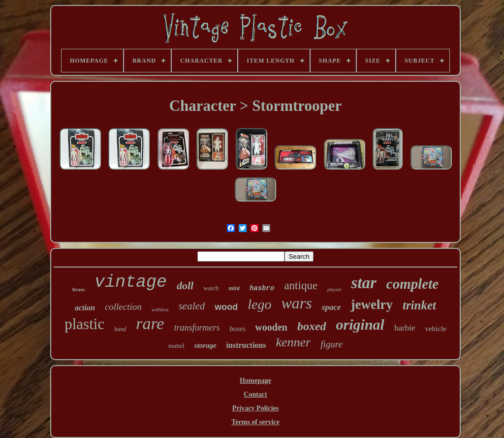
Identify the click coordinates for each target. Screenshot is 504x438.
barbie (405, 328)
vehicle (435, 329)
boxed (312, 326)
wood (226, 307)
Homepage (255, 381)
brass (79, 289)
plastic (84, 324)
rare (150, 323)
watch (211, 288)
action (85, 308)
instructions (246, 345)
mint (234, 288)
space (331, 307)
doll (185, 286)
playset (334, 289)
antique (301, 286)
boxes (237, 329)
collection (123, 307)
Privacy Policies (255, 408)
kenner (293, 342)
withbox (160, 309)
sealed (192, 306)
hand (120, 329)
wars (297, 303)
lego (259, 304)
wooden (271, 327)
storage (205, 345)
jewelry (371, 304)
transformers (197, 328)
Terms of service (255, 422)
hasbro (262, 288)
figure (331, 344)
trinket (419, 305)
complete (412, 284)
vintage (131, 282)
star (363, 283)
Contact (255, 394)
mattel (176, 346)
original (360, 324)
